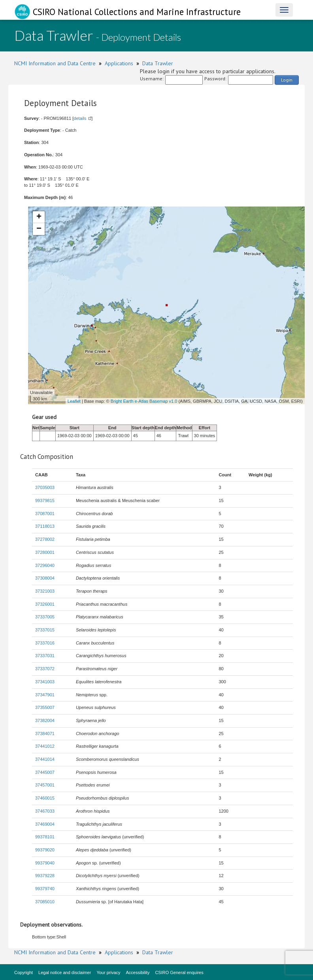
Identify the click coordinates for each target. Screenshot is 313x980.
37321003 (45, 591)
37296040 (45, 565)
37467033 (45, 811)
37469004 (45, 824)
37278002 (45, 539)
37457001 (45, 785)
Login (287, 80)
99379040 (45, 863)
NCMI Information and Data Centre (55, 63)
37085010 (45, 902)
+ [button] (39, 217)
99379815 (45, 500)
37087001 (45, 514)
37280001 (45, 552)
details (80, 118)
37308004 (45, 578)
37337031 (45, 656)
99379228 (45, 876)
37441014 (45, 759)
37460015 (45, 798)
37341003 (45, 682)
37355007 (45, 707)
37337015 (45, 630)
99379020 (45, 850)
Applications (119, 63)
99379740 (45, 889)
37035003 (45, 487)
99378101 (45, 837)
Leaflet (74, 401)
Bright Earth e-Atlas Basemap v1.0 (144, 401)
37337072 (45, 669)
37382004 (45, 720)
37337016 (45, 643)
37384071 (45, 734)
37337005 (45, 617)
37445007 (45, 772)
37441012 (45, 746)
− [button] (39, 229)
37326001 (45, 604)
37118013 (45, 526)
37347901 (45, 695)
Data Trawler (158, 63)
